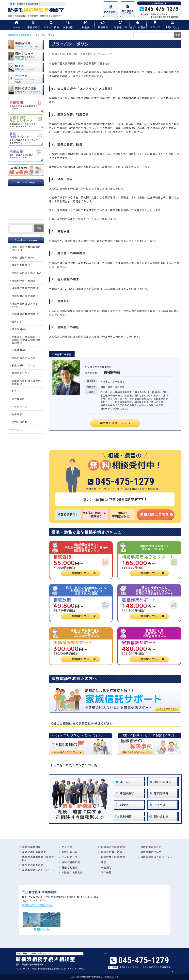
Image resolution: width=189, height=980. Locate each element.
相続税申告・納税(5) (24, 281)
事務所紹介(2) (20, 373)
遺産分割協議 (70, 868)
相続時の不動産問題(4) (26, 288)
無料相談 (68, 25)
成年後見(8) (19, 329)
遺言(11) (17, 322)
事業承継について (151, 852)
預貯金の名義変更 (33, 865)
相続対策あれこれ (151, 847)
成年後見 (106, 872)
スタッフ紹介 (51, 25)
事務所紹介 (34, 25)
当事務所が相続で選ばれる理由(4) (26, 382)
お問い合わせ (173, 25)
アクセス (155, 25)
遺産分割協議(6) (22, 265)
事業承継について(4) (24, 365)
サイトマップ (20, 407)
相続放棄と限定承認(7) (26, 296)
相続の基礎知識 (31, 847)
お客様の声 (120, 25)
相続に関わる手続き (34, 852)
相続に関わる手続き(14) (26, 273)
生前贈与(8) (19, 350)
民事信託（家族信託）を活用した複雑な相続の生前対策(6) (26, 340)
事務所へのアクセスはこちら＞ (38, 905)
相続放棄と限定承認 (113, 857)
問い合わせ (158, 816)
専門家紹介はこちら (113, 423)
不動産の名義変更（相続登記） (38, 859)
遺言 (104, 862)
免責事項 (17, 414)
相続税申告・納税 (111, 852)
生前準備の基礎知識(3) (26, 314)
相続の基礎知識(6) (23, 258)
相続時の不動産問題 (113, 847)
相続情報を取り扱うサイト (157, 857)
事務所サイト (42, 922)
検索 (39, 228)
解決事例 (103, 25)
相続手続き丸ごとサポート (38, 870)
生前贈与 (106, 868)
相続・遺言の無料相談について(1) (26, 249)
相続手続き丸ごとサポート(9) (26, 305)
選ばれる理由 (138, 25)
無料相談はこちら (155, 514)
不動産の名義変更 (72, 872)
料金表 (86, 25)
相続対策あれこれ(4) (24, 358)
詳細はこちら (81, 573)
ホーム (16, 25)
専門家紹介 (158, 793)
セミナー (17, 391)
